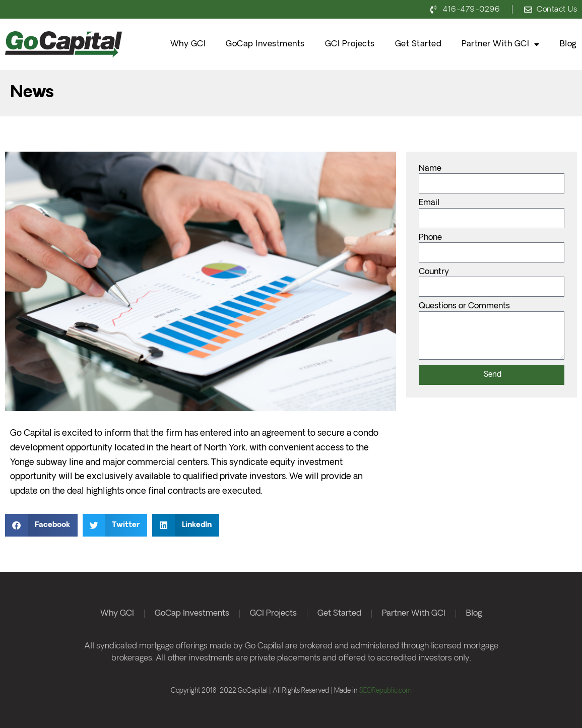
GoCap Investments (265, 44)
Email (429, 203)
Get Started (418, 44)
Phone (430, 238)
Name (430, 169)
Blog (568, 44)
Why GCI (188, 44)
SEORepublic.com (385, 691)
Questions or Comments (464, 306)
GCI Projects (350, 44)
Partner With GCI (501, 44)
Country (434, 272)
